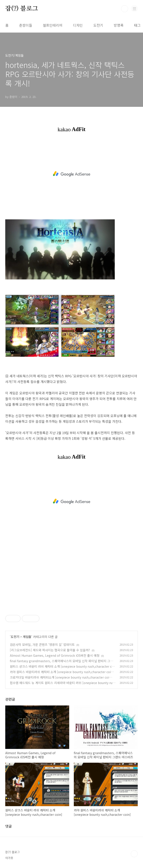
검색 (125, 9)
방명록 (119, 25)
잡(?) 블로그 (22, 9)
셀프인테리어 (53, 25)
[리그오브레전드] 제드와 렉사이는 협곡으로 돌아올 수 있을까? (50, 650)
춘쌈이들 (26, 25)
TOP (134, 854)
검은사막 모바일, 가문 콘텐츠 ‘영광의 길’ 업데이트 (42, 645)
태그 (137, 25)
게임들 (27, 637)
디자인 (78, 25)
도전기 (98, 25)
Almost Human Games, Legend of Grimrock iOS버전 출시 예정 (55, 655)
